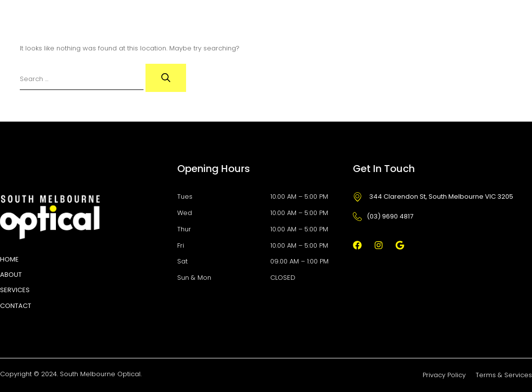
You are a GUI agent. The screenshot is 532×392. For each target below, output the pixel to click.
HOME (9, 259)
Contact (16, 306)
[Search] (166, 78)
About (11, 275)
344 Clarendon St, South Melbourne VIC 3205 (433, 196)
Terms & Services (504, 375)
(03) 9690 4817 (383, 216)
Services (15, 290)
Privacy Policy (444, 375)
